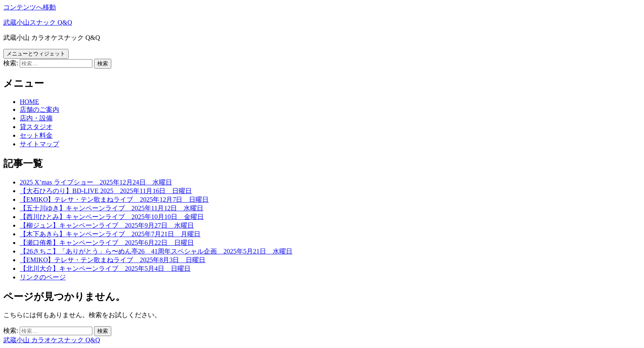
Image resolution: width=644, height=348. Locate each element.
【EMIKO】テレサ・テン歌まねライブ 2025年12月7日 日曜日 (114, 199)
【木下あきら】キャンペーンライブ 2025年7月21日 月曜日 (110, 234)
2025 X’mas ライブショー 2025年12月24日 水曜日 (96, 182)
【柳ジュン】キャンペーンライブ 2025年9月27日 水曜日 (107, 225)
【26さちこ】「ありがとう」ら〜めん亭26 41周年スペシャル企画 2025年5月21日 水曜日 (156, 251)
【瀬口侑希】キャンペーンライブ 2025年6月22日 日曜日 (107, 243)
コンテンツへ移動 (30, 7)
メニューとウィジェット (36, 54)
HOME (29, 102)
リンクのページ (43, 277)
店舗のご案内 (39, 109)
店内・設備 (36, 118)
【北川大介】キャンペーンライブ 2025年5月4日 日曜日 (105, 268)
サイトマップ (39, 144)
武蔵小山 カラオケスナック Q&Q (52, 340)
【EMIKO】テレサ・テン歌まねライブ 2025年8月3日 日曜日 (113, 260)
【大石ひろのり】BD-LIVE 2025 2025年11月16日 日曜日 (106, 191)
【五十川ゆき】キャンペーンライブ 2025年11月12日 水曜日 (112, 208)
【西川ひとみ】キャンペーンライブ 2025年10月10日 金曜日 (112, 217)
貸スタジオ (36, 127)
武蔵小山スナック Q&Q (38, 22)
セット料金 (36, 135)
